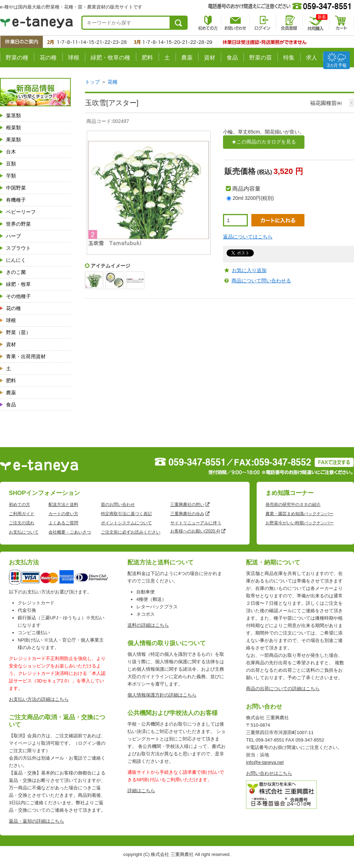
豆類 (11, 164)
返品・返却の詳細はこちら (36, 821)
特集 (289, 58)
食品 (232, 58)
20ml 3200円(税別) (253, 198)
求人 (312, 58)
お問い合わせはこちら (269, 773)
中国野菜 (16, 188)
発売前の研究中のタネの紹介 (293, 505)
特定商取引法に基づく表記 (126, 514)
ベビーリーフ (21, 212)
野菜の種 (17, 58)
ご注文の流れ (22, 523)
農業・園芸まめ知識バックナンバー (299, 514)
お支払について (24, 532)
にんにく (16, 260)
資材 (210, 58)
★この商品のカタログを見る (264, 142)
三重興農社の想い (187, 505)
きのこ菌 (16, 272)
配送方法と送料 (63, 505)
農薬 (187, 58)
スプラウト (18, 248)
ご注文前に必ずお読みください (131, 532)
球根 (74, 58)
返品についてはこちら (248, 237)
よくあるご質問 (63, 523)
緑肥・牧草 (18, 284)
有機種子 (16, 200)
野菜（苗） (18, 332)
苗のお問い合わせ (118, 505)
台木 (11, 152)
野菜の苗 (261, 58)
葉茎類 (13, 115)
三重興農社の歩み (187, 514)
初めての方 (19, 505)
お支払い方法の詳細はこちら (39, 699)
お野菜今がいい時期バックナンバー (299, 523)
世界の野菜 (18, 224)
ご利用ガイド (22, 514)
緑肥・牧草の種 (110, 58)
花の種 (48, 58)
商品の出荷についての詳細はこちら (283, 689)
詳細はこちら (141, 791)
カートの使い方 (63, 514)
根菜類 (13, 128)
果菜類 (13, 140)
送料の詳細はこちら (148, 625)
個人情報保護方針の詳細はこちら (162, 695)
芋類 (11, 176)
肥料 (147, 58)
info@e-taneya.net (265, 762)
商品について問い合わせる (261, 281)
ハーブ (13, 236)
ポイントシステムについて (126, 523)
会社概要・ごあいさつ (70, 532)
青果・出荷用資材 (26, 356)
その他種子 (18, 296)
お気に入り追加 (249, 270)
